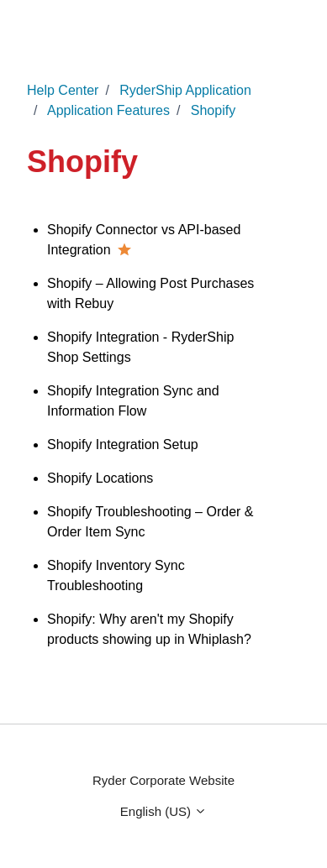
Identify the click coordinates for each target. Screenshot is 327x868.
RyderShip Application (185, 90)
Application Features (108, 110)
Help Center (63, 90)
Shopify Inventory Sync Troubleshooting (116, 575)
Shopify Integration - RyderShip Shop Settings (140, 347)
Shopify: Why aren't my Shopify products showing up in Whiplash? (149, 629)
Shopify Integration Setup (123, 444)
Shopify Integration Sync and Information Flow (133, 401)
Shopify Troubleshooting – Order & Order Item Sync (150, 522)
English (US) (163, 811)
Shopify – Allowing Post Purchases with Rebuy (150, 293)
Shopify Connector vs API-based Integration (144, 240)
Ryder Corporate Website (163, 780)
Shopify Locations (100, 478)
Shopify (213, 110)
